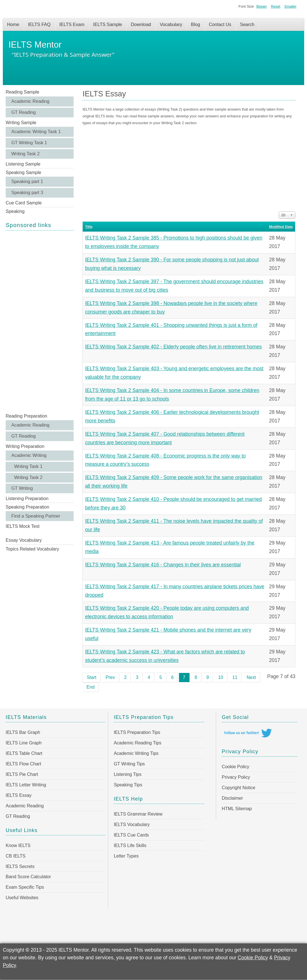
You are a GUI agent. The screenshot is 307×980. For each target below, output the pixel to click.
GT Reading (24, 112)
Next (251, 677)
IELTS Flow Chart (23, 764)
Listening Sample (23, 164)
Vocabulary (171, 25)
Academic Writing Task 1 (36, 132)
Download (141, 25)
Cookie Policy (235, 767)
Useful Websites (22, 898)
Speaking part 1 (27, 182)
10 (221, 677)
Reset (275, 6)
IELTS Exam (72, 25)
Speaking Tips (128, 785)
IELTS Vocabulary (132, 825)
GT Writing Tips (129, 764)
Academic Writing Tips (136, 753)
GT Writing (22, 488)
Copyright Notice (238, 788)
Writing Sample (21, 123)
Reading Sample (22, 92)
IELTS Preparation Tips (137, 732)
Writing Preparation (25, 446)
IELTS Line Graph (24, 743)
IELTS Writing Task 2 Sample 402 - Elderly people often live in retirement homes (173, 347)
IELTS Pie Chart (22, 774)
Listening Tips (128, 774)
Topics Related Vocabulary (32, 549)
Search (247, 25)
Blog (195, 25)
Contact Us (220, 25)
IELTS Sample (108, 25)
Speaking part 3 (27, 193)
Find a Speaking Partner (36, 516)
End (90, 687)
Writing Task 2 (25, 154)
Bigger (262, 6)
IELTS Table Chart (24, 753)
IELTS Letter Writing (26, 785)
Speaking (15, 211)
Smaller (290, 6)
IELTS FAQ (39, 25)
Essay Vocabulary (24, 540)
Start (91, 677)
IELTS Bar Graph (23, 732)
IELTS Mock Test (23, 526)
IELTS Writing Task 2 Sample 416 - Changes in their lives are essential (163, 565)
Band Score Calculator (28, 877)
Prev (110, 677)
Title (89, 227)
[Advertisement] (40, 321)
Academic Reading (30, 101)
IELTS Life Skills (130, 845)
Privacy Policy (236, 777)
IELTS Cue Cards (131, 835)
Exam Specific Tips (25, 887)
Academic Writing (29, 455)
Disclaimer (232, 798)
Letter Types (126, 856)
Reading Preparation (26, 416)
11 (235, 677)
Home (13, 25)
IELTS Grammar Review (138, 814)
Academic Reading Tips (138, 743)
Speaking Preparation (27, 507)
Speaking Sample (23, 172)
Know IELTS (18, 845)
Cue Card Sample (24, 203)
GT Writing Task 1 (29, 143)
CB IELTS (16, 856)
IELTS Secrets (20, 866)
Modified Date (281, 227)
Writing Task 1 (28, 466)
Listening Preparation (27, 499)
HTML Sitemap (237, 809)
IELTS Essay (19, 795)
